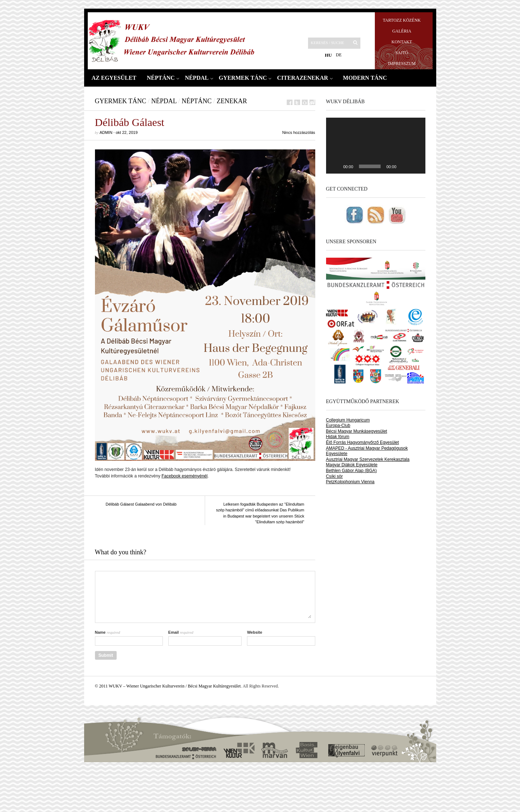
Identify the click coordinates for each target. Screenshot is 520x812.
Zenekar (232, 101)
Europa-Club (338, 425)
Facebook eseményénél (184, 476)
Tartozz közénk (402, 20)
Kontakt (402, 42)
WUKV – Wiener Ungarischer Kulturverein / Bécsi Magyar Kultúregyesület (175, 686)
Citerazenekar (302, 78)
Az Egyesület (114, 78)
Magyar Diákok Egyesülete (352, 465)
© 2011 (102, 686)
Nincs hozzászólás (298, 132)
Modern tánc (365, 78)
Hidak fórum (338, 437)
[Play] (335, 166)
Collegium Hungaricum (348, 420)
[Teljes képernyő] (416, 166)
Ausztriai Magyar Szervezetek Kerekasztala (368, 459)
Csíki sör (335, 476)
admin (106, 132)
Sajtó (402, 53)
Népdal (197, 78)
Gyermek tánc (243, 78)
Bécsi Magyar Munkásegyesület (357, 431)
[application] (376, 146)
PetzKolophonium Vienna (350, 482)
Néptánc (161, 78)
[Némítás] (404, 166)
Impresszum (402, 64)
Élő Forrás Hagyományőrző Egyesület (363, 442)
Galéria (402, 31)
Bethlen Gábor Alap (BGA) (352, 471)
